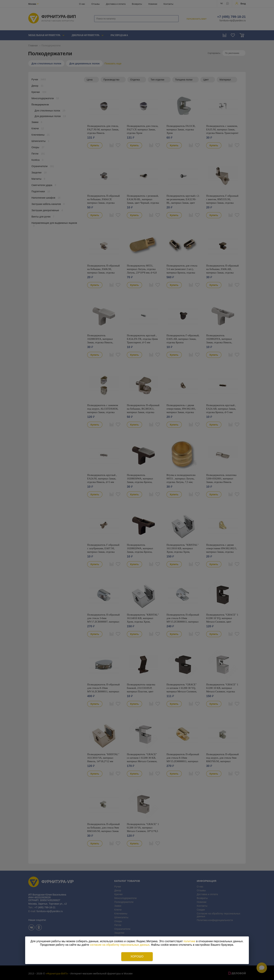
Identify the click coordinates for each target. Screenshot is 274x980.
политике (189, 941)
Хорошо (137, 956)
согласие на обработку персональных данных (120, 945)
